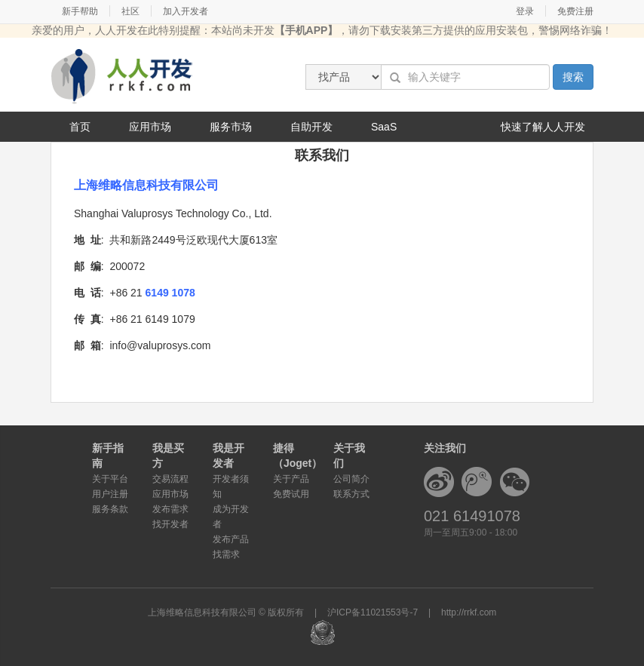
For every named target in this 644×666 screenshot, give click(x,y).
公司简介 (351, 479)
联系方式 (351, 494)
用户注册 (110, 494)
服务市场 (231, 127)
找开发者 (170, 524)
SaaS (384, 127)
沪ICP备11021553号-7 (373, 612)
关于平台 (110, 479)
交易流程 (170, 479)
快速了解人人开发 (543, 127)
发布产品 (231, 539)
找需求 (226, 554)
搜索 (573, 77)
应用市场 (150, 127)
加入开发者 (186, 11)
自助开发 (311, 127)
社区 (130, 11)
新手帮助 (80, 11)
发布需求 (170, 509)
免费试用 (291, 494)
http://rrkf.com (469, 612)
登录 (525, 11)
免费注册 (575, 11)
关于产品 (291, 479)
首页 (80, 127)
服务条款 (110, 509)
